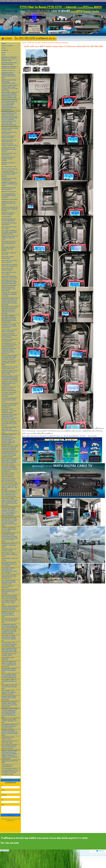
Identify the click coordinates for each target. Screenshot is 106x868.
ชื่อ (2, 800)
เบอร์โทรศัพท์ (4, 810)
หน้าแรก (24, 58)
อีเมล (2, 815)
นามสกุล (3, 805)
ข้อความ (3, 820)
